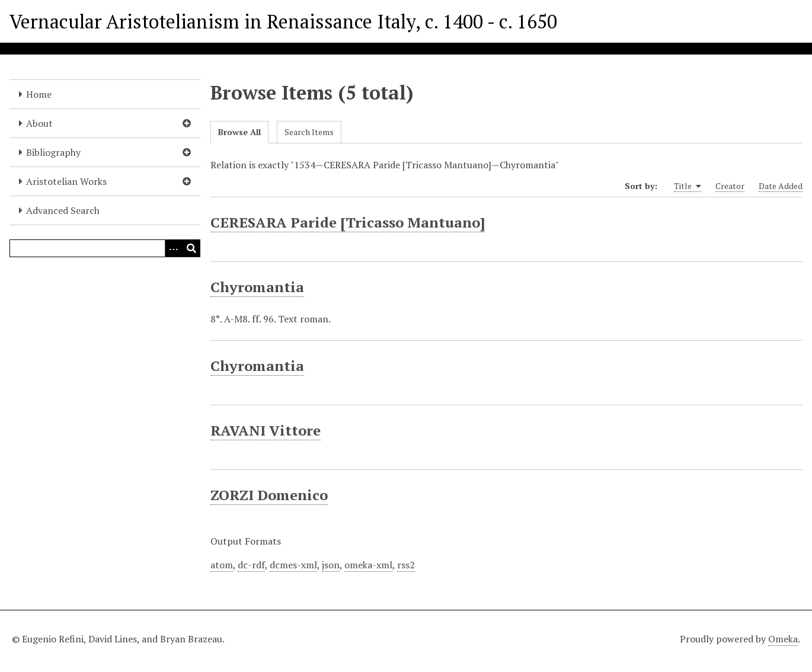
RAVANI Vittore (266, 430)
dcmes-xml (293, 565)
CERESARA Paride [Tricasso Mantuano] (348, 222)
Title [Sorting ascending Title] (688, 186)
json (331, 565)
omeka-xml (368, 565)
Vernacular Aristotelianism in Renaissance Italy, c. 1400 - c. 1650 (283, 21)
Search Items (309, 132)
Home (39, 94)
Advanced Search (63, 210)
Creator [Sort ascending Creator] (730, 186)
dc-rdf (251, 565)
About (39, 123)
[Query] (105, 248)
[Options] (174, 248)
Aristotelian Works (66, 181)
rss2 (406, 565)
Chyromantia (257, 287)
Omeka (783, 639)
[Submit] (191, 248)
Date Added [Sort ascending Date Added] (781, 186)
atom (222, 565)
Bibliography (53, 152)
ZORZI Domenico (269, 495)
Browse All (239, 132)
